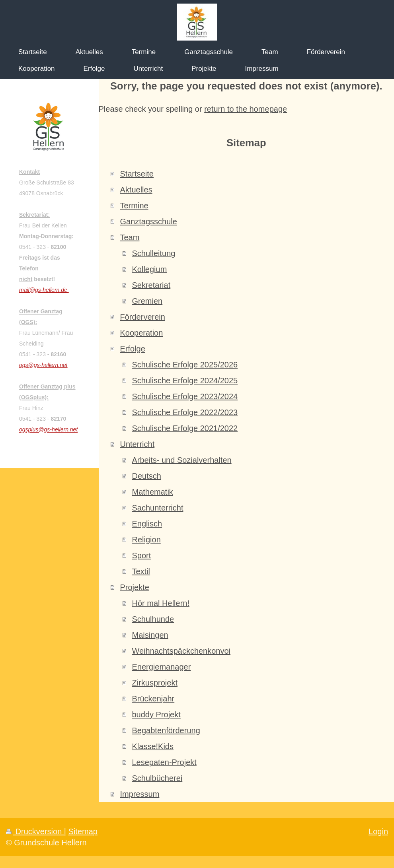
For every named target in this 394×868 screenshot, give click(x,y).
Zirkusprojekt (155, 683)
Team (130, 237)
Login (378, 831)
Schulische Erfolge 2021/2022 (185, 428)
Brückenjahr (153, 699)
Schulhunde (153, 619)
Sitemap (83, 831)
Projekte (135, 587)
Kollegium (150, 269)
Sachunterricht (158, 508)
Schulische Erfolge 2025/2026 (185, 365)
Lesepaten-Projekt (164, 762)
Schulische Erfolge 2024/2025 (185, 381)
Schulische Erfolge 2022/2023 (185, 412)
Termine (134, 206)
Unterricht (138, 444)
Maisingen (150, 635)
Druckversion (35, 831)
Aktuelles (136, 190)
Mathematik (153, 492)
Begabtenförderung (166, 730)
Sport (142, 555)
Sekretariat (151, 285)
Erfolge (133, 349)
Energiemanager (162, 667)
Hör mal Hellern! (161, 603)
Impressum (140, 794)
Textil (141, 571)
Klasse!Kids (153, 746)
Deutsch (147, 476)
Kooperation (142, 333)
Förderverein (143, 317)
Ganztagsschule (149, 221)
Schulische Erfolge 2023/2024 (185, 396)
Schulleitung (154, 253)
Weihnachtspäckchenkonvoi (181, 651)
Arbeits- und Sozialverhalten (182, 460)
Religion (146, 540)
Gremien (147, 301)
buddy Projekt (156, 715)
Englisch (147, 524)
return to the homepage (246, 109)
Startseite (137, 174)
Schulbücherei (157, 778)
